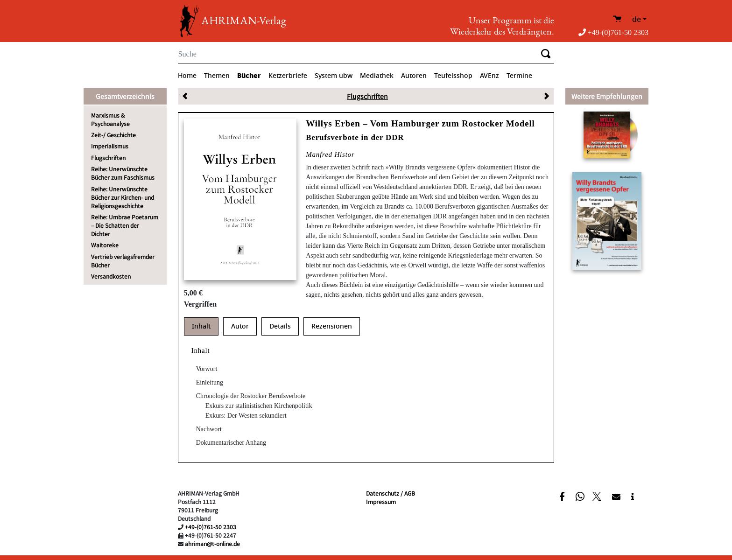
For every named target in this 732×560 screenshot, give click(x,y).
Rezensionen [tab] (332, 326)
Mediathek (377, 76)
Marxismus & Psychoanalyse (110, 119)
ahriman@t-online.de (212, 543)
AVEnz (489, 76)
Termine (519, 76)
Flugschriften (108, 157)
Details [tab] (280, 326)
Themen (217, 76)
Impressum (381, 501)
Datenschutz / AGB (391, 493)
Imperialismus (110, 146)
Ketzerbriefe (288, 76)
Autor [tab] (240, 326)
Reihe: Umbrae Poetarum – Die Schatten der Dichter (125, 225)
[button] (563, 496)
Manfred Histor (330, 154)
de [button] (637, 20)
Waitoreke (105, 245)
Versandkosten (111, 276)
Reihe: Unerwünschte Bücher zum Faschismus (123, 173)
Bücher (249, 76)
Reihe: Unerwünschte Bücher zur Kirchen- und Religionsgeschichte (123, 197)
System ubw (334, 76)
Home (187, 76)
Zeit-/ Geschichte (113, 135)
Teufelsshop (453, 76)
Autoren (414, 76)
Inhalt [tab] (201, 326)
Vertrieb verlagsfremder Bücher (123, 261)
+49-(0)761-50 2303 (613, 32)
